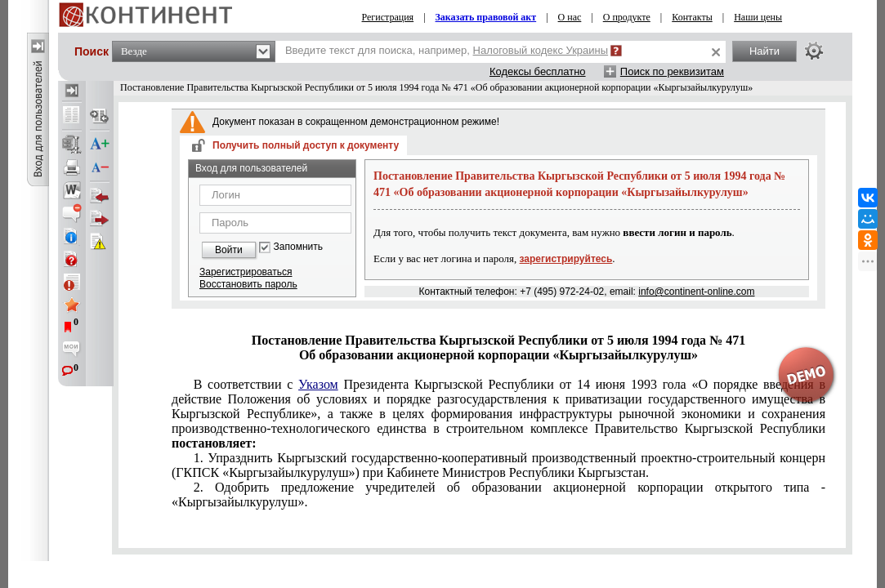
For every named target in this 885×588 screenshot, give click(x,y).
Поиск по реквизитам (672, 71)
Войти (229, 250)
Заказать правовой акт (486, 17)
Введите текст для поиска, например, (447, 50)
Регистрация (388, 17)
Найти (764, 51)
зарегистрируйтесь (566, 259)
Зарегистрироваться (246, 272)
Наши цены (758, 17)
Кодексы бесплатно (538, 71)
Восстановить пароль (248, 284)
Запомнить (298, 247)
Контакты (692, 17)
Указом (318, 384)
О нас (570, 17)
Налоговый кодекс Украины (541, 50)
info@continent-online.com (696, 292)
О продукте (627, 17)
